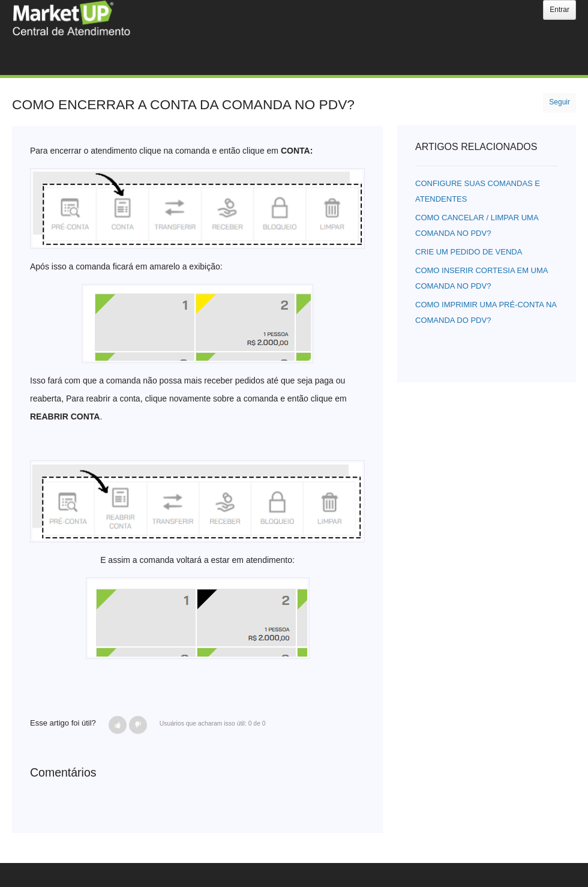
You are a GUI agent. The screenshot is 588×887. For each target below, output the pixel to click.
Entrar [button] (559, 10)
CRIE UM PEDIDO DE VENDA (469, 252)
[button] (118, 725)
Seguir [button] (559, 102)
